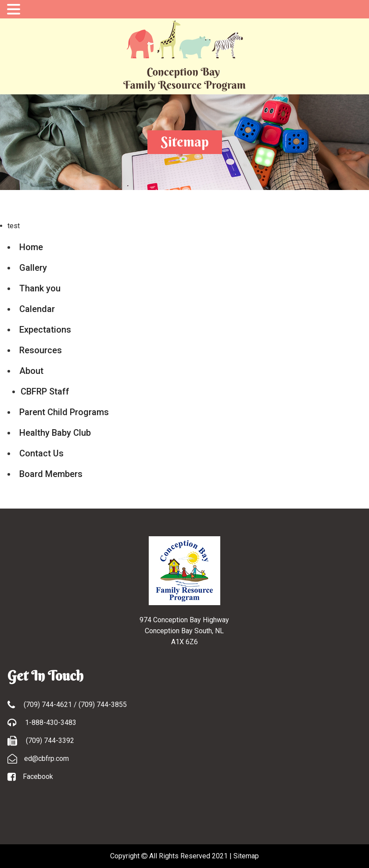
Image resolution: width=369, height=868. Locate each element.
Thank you (40, 288)
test (14, 226)
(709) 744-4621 (49, 705)
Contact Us (41, 453)
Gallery (33, 268)
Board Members (51, 474)
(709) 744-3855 (103, 705)
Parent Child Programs (64, 412)
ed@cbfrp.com (47, 759)
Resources (41, 350)
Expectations (45, 330)
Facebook (38, 777)
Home (31, 247)
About (31, 371)
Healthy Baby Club (55, 433)
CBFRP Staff (45, 391)
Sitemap (246, 856)
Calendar (37, 309)
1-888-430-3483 (50, 723)
